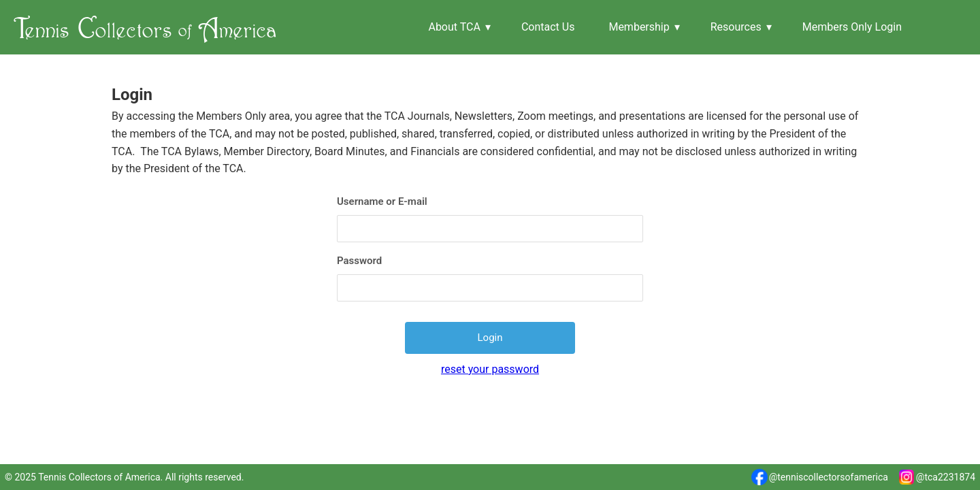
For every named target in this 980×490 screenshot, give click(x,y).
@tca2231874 (937, 477)
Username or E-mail (382, 201)
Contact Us (548, 27)
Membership (639, 27)
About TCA (454, 27)
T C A (145, 27)
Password (359, 261)
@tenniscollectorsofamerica (820, 477)
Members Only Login (852, 27)
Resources (736, 27)
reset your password (490, 369)
